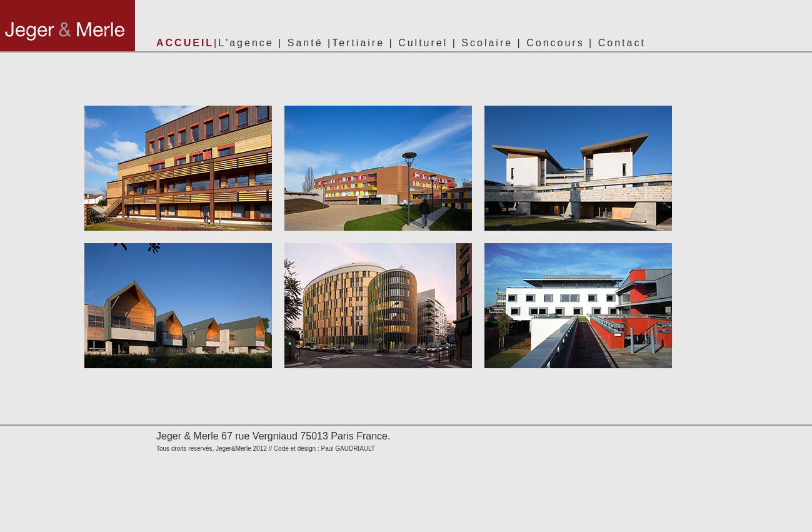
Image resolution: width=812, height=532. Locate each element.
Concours (555, 43)
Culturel (423, 43)
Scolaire (487, 43)
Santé (305, 43)
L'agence (246, 43)
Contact (622, 43)
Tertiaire (358, 43)
